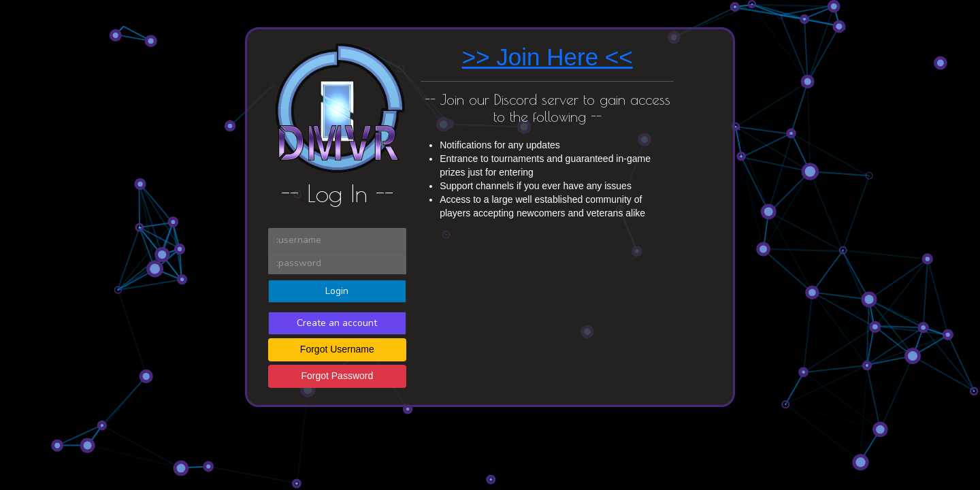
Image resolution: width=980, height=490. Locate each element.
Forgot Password (337, 376)
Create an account (337, 323)
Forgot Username (337, 349)
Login (337, 291)
